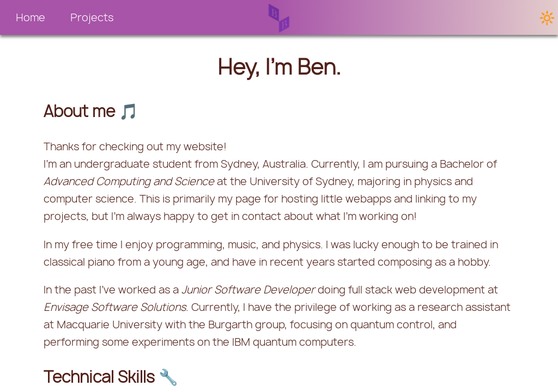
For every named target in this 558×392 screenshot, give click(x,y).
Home (31, 17)
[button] (31, 17)
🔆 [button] (547, 17)
